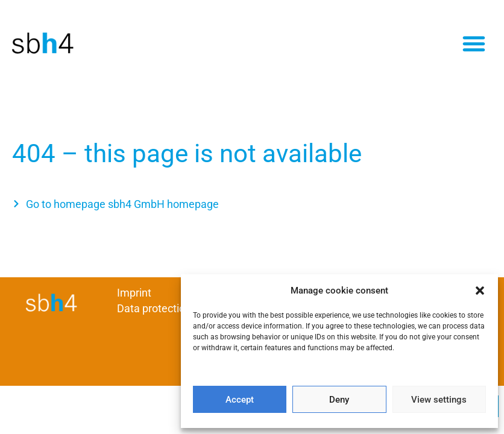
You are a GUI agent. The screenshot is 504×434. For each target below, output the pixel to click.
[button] (480, 291)
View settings (439, 400)
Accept (240, 400)
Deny (339, 400)
